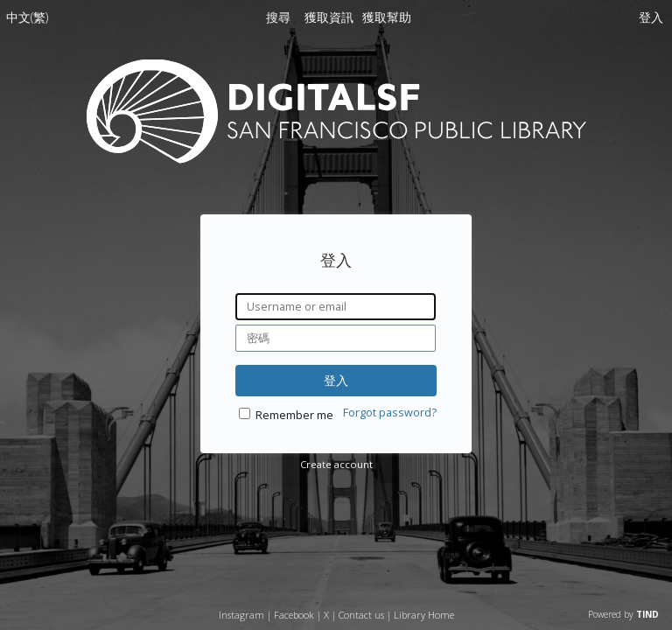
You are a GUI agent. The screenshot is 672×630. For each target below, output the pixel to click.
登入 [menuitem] (651, 17)
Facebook (294, 615)
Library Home (424, 615)
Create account (336, 464)
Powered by (623, 614)
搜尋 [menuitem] (278, 17)
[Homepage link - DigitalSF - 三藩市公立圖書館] (336, 159)
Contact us (361, 615)
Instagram (241, 615)
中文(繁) (27, 17)
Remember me (294, 415)
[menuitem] (27, 21)
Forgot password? (390, 413)
